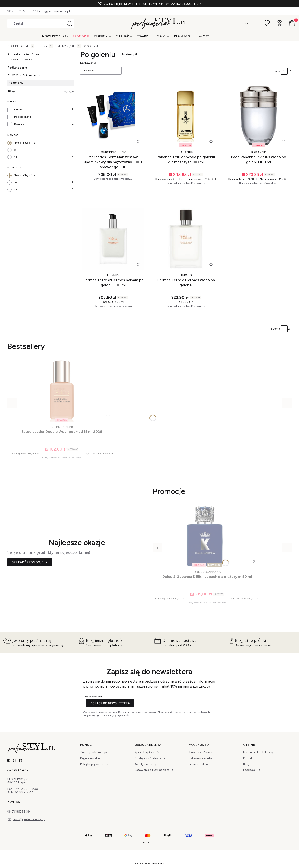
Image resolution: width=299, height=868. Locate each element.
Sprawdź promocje (28, 562)
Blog (246, 764)
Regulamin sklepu (92, 758)
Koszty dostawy (145, 764)
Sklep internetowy (148, 863)
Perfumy (42, 46)
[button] (69, 23)
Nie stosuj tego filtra (25, 143)
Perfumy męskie (65, 46)
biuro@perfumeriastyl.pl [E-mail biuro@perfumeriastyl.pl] (54, 11)
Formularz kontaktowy (258, 752)
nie (16, 157)
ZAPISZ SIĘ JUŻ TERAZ (186, 4)
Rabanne (19, 124)
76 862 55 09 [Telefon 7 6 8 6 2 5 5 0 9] (21, 11)
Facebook (250, 770)
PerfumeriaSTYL (18, 46)
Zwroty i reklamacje (93, 752)
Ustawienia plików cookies (152, 770)
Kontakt (249, 758)
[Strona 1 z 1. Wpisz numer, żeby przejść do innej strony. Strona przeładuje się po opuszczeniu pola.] (284, 71)
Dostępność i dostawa (150, 758)
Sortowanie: (88, 63)
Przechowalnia (198, 764)
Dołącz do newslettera (110, 703)
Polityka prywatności (94, 764)
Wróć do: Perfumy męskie (24, 75)
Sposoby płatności (147, 752)
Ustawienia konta (200, 758)
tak (16, 150)
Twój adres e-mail (93, 697)
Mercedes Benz (23, 117)
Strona (275, 71)
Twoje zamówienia (201, 752)
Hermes (18, 109)
